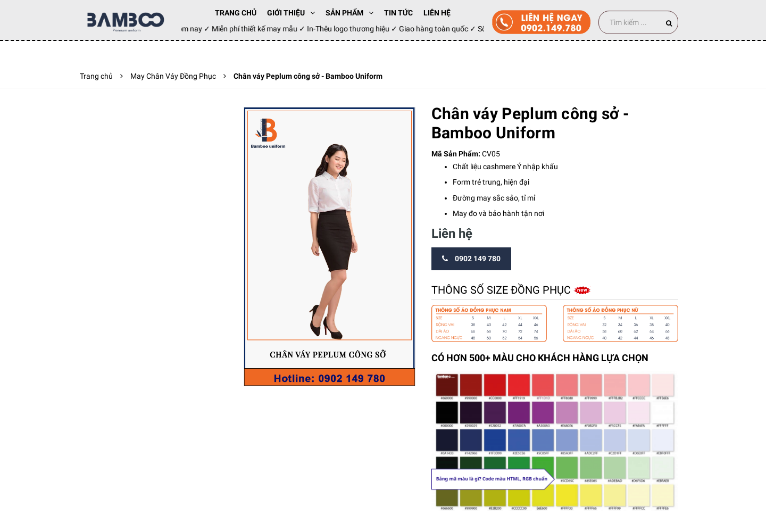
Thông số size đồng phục (502, 290)
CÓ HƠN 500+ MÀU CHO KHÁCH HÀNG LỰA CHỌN (540, 358)
